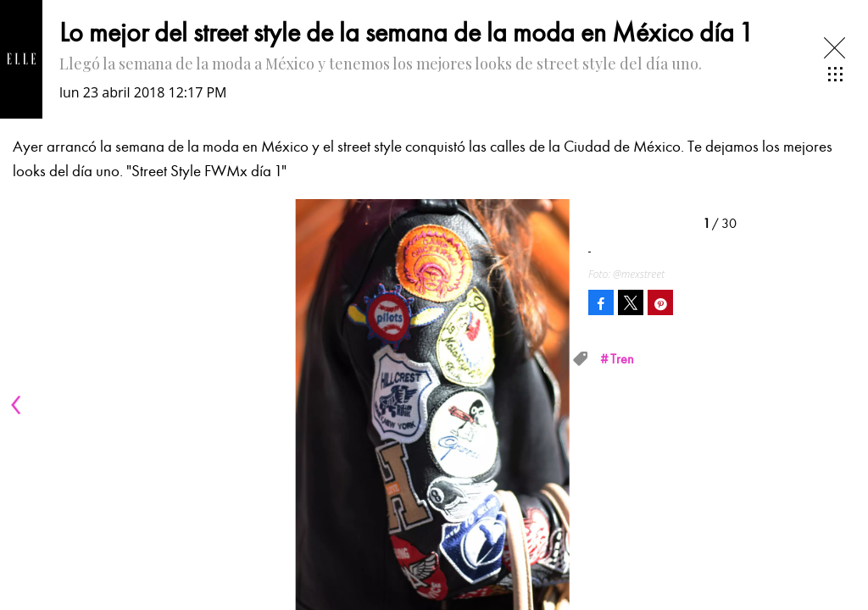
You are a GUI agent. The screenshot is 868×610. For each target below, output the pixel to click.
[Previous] (19, 405)
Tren (622, 359)
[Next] (553, 405)
